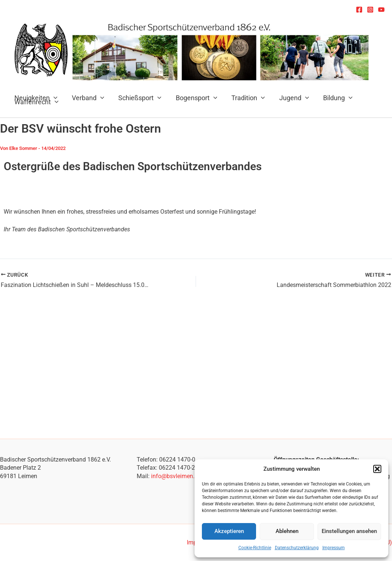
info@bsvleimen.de (176, 476)
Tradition (244, 98)
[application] (99, 98)
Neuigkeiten (36, 98)
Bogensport (193, 98)
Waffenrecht (36, 102)
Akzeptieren (229, 531)
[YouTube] (381, 10)
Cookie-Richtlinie (255, 548)
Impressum (334, 548)
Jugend (289, 98)
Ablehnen (287, 531)
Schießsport (138, 98)
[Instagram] (370, 10)
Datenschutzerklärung (297, 548)
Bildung (332, 98)
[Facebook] (359, 10)
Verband (87, 98)
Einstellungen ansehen (349, 531)
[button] (377, 469)
